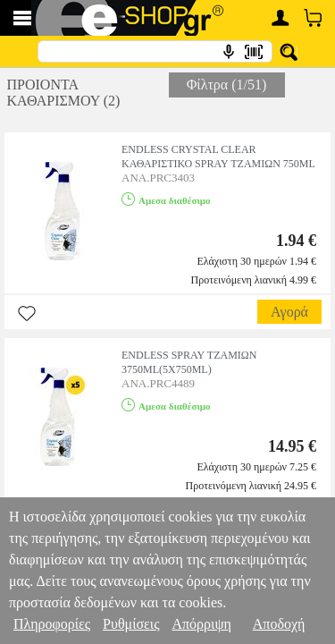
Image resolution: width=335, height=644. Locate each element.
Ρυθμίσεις (131, 624)
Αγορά (289, 312)
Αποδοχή (279, 624)
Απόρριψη (201, 624)
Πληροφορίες (52, 624)
